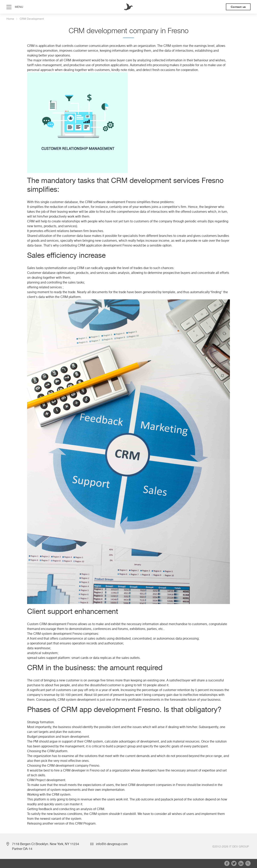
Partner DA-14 (22, 849)
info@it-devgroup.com (112, 844)
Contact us (238, 7)
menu (19, 7)
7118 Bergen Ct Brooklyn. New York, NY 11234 (46, 844)
